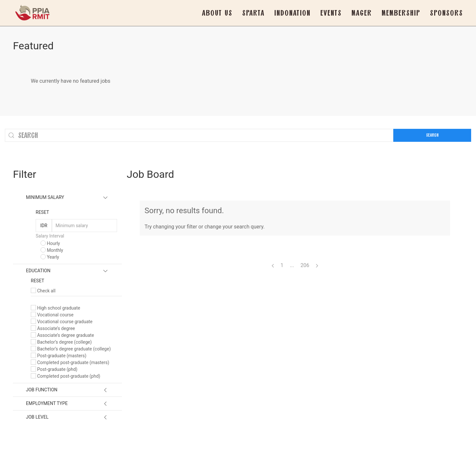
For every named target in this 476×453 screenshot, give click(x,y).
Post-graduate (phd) (54, 369)
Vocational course (52, 315)
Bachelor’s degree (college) (61, 342)
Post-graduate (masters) (59, 356)
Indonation (292, 13)
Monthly (52, 250)
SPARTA (253, 13)
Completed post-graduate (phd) (65, 376)
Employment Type (47, 403)
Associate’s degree (53, 328)
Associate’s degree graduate (62, 335)
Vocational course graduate (62, 322)
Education (38, 271)
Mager (362, 13)
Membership (401, 13)
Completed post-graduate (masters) (70, 362)
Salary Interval (50, 236)
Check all (43, 291)
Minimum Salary (45, 197)
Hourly (50, 243)
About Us (217, 13)
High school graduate (55, 308)
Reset (42, 212)
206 (305, 265)
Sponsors (446, 13)
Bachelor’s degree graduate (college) (71, 349)
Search (432, 135)
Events (331, 13)
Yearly (50, 257)
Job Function (42, 390)
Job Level (37, 417)
